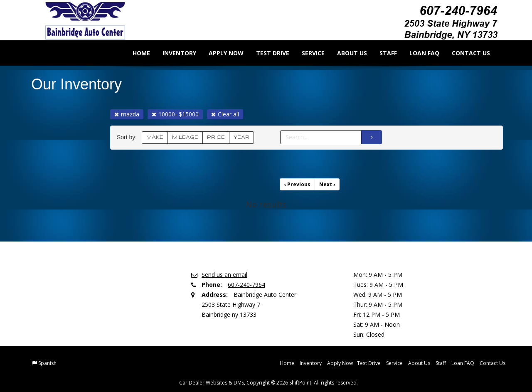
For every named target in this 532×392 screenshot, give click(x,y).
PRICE (216, 137)
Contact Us (465, 53)
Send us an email (224, 275)
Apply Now (220, 53)
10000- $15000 (175, 114)
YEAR (241, 137)
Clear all (225, 114)
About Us (346, 53)
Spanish (47, 363)
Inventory (174, 53)
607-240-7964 (246, 285)
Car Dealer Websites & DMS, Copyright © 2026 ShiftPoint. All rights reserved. (268, 383)
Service (307, 53)
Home (135, 53)
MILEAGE (185, 137)
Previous (297, 184)
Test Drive (267, 53)
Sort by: (128, 137)
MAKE (155, 137)
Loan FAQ (419, 53)
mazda (127, 114)
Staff (382, 53)
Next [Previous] (327, 184)
